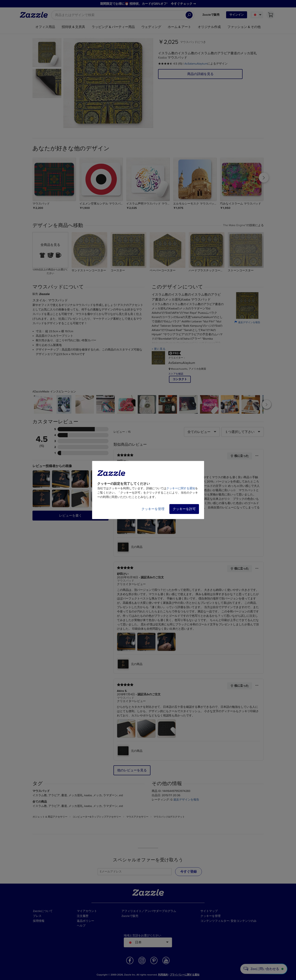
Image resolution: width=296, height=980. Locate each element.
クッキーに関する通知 (181, 488)
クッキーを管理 (153, 509)
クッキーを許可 (184, 509)
